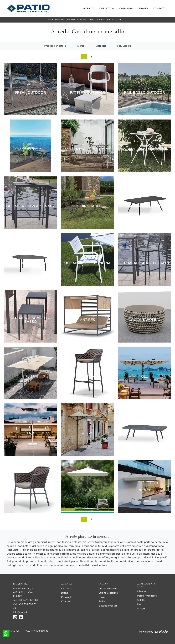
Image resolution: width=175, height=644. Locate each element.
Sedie (102, 601)
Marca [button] (81, 46)
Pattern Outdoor (88, 93)
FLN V (30, 376)
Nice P (30, 490)
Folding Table (87, 206)
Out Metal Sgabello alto (145, 263)
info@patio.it (20, 612)
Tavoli (102, 597)
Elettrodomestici (108, 606)
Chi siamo (67, 588)
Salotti (141, 600)
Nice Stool (87, 376)
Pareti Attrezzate (147, 596)
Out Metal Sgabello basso (31, 320)
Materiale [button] (101, 46)
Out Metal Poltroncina (87, 263)
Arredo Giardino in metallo (112, 20)
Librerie (141, 591)
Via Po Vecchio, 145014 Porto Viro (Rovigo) (23, 592)
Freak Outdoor (31, 93)
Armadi (141, 609)
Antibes (88, 320)
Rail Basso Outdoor (144, 93)
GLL (145, 376)
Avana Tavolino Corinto (31, 263)
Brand (143, 8)
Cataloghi (126, 8)
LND (30, 433)
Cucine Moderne (108, 588)
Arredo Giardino (86, 20)
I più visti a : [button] (124, 46)
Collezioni (107, 8)
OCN (87, 490)
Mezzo (88, 433)
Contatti (159, 8)
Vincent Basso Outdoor (144, 149)
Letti (140, 604)
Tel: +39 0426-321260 (25, 600)
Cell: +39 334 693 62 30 (25, 606)
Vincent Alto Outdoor (88, 149)
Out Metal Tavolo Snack (30, 206)
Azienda (89, 8)
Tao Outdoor (30, 149)
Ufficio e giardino (65, 20)
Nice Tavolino (144, 433)
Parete (144, 490)
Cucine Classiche (108, 593)
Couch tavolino (145, 320)
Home (50, 20)
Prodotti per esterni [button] (55, 46)
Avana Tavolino (145, 206)
